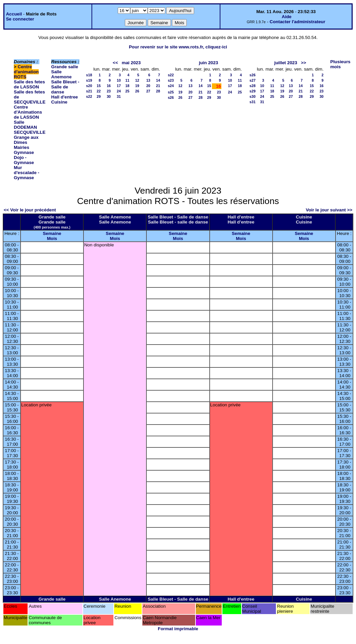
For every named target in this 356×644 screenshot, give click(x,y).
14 (158, 80)
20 (148, 86)
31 (119, 96)
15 (99, 86)
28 (158, 91)
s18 (89, 75)
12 (137, 80)
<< (115, 63)
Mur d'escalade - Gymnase (27, 173)
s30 (253, 96)
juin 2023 (208, 63)
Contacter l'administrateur (297, 22)
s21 (89, 91)
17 (119, 86)
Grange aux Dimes (26, 140)
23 (109, 91)
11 (128, 80)
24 (119, 91)
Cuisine (59, 102)
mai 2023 (131, 63)
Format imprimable (178, 629)
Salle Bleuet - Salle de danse (65, 87)
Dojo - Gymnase (24, 160)
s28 (253, 86)
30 (109, 96)
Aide (287, 17)
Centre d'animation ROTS (26, 72)
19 (137, 86)
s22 (89, 96)
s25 (171, 92)
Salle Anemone (61, 74)
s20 (89, 86)
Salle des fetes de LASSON (29, 84)
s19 (89, 80)
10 (119, 80)
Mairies (22, 147)
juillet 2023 (286, 63)
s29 (253, 91)
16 (109, 86)
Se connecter (20, 19)
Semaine (52, 233)
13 (148, 80)
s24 (171, 86)
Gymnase (24, 152)
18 (128, 86)
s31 (253, 102)
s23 (171, 80)
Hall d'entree (64, 97)
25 (128, 91)
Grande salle (65, 67)
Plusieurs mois (341, 64)
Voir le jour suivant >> (329, 210)
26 (137, 91)
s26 (171, 97)
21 (158, 86)
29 (99, 96)
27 (148, 91)
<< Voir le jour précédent (30, 210)
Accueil (14, 14)
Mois (52, 238)
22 (99, 91)
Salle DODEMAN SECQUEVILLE (30, 127)
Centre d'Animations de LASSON (28, 112)
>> (304, 63)
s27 (253, 80)
